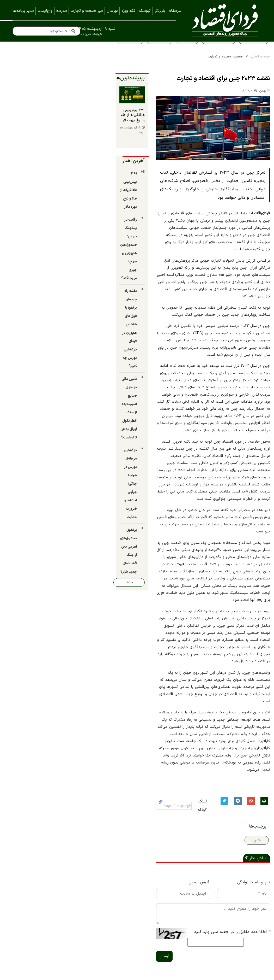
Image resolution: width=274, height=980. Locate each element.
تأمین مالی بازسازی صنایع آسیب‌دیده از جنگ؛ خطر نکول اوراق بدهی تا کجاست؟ (37, 289)
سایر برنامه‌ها (23, 11)
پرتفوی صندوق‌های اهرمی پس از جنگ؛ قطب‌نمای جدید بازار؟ (38, 348)
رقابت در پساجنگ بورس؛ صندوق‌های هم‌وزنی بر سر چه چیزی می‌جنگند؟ (38, 221)
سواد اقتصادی (245, 51)
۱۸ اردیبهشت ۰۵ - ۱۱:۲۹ (31, 151)
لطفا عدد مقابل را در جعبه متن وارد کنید (224, 781)
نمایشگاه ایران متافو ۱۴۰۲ (239, 926)
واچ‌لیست (45, 11)
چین (248, 689)
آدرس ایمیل (155, 731)
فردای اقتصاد (223, 20)
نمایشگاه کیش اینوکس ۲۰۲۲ (236, 947)
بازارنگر (160, 11)
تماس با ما (252, 885)
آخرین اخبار (54, 179)
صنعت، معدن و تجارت (217, 68)
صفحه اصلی (252, 68)
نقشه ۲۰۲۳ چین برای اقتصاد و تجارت (215, 90)
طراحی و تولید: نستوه (141, 977)
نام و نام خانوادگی (245, 731)
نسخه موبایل (137, 856)
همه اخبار (253, 895)
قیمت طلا (179, 51)
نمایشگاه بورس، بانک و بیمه (237, 916)
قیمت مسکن (121, 51)
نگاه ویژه (128, 11)
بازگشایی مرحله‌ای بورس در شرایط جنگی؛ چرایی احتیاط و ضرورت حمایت (37, 318)
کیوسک (145, 11)
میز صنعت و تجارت (87, 11)
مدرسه (62, 11)
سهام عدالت (151, 51)
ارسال (85, 797)
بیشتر (32, 367)
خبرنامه (255, 906)
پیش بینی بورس (210, 51)
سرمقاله (175, 11)
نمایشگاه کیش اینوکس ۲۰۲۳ (236, 937)
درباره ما (254, 874)
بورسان (112, 11)
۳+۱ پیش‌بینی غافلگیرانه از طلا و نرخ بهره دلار (42, 140)
